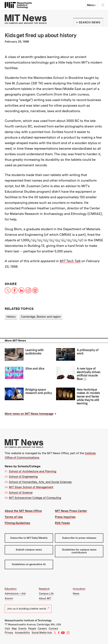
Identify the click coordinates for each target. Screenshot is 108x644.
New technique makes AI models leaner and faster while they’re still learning (88, 396)
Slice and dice (35, 368)
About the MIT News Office (23, 511)
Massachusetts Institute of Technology (28, 620)
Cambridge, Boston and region (41, 317)
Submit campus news (29, 550)
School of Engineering (23, 477)
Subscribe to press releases (79, 538)
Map (14, 629)
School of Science (21, 493)
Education (11, 589)
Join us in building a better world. (28, 609)
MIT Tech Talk (70, 261)
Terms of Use (14, 517)
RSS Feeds (62, 523)
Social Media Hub (42, 633)
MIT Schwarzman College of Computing (35, 498)
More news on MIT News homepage (29, 414)
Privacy (9, 633)
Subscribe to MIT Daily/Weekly (29, 538)
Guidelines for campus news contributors (79, 551)
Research (44, 589)
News (76, 594)
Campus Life (46, 594)
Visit (7, 629)
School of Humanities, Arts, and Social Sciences (40, 482)
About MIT (45, 598)
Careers (42, 629)
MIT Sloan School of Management (31, 487)
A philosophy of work (88, 352)
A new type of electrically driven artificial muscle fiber (89, 374)
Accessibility (22, 633)
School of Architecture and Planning (33, 471)
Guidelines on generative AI (29, 564)
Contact (53, 629)
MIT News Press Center (71, 511)
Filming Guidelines (17, 523)
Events (22, 629)
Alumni (9, 598)
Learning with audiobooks (34, 352)
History (11, 317)
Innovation (79, 589)
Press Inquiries (65, 517)
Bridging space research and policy (39, 391)
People (32, 629)
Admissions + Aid (15, 594)
